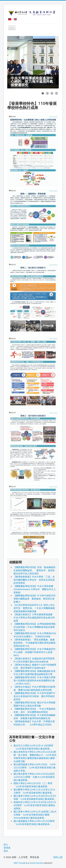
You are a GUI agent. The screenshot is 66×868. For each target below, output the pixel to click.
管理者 (7, 848)
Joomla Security (36, 863)
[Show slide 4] (56, 93)
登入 (6, 845)
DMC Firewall (19, 863)
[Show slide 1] (43, 93)
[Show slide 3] (52, 93)
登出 (6, 851)
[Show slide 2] (47, 93)
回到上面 (58, 857)
